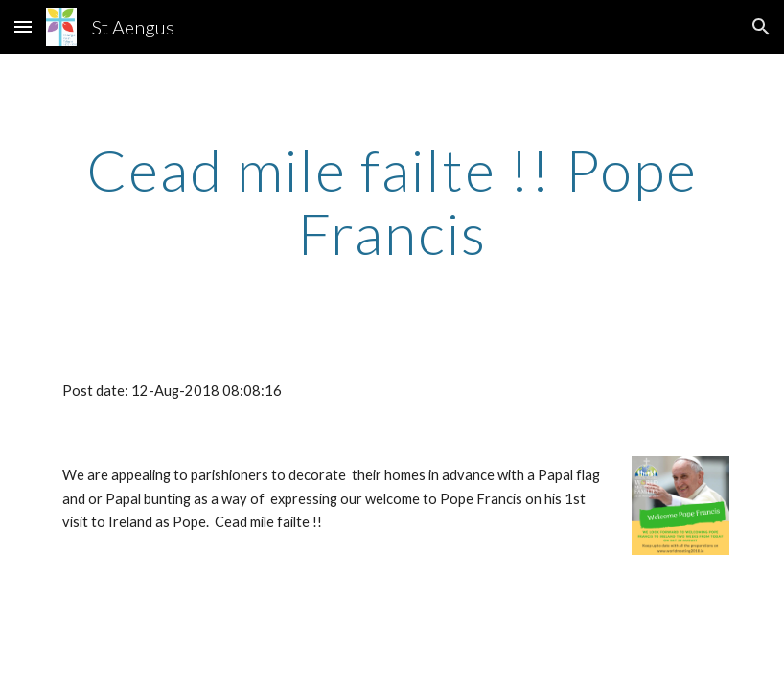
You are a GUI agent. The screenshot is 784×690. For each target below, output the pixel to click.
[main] (392, 201)
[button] (23, 26)
